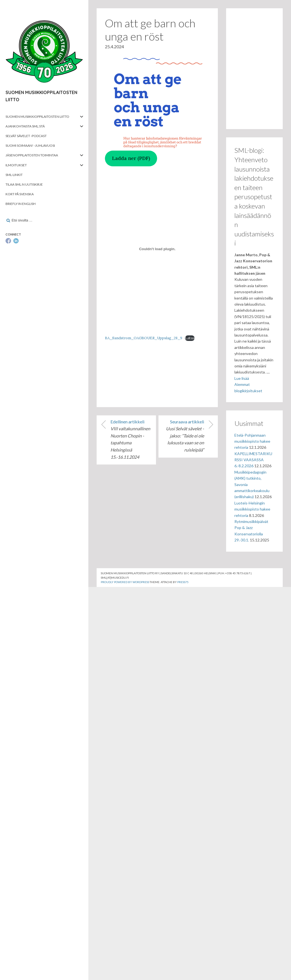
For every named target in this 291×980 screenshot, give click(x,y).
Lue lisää (242, 378)
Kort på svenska (20, 194)
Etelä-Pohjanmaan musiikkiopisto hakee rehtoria (252, 441)
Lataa (190, 338)
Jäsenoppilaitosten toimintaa (32, 155)
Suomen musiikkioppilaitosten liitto (37, 117)
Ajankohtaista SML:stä (25, 126)
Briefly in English (21, 204)
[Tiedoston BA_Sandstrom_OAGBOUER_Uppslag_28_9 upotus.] (157, 249)
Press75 (183, 582)
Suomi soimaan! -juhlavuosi (30, 145)
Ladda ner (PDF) (131, 158)
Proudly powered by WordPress (125, 582)
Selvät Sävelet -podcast (26, 136)
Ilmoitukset (16, 165)
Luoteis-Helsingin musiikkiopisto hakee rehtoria (252, 509)
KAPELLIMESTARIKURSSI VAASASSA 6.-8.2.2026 (253, 460)
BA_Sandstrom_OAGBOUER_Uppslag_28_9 (144, 338)
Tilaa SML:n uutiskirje (24, 184)
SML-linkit (14, 175)
